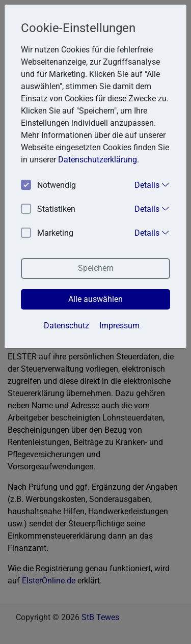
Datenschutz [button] (66, 326)
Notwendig (48, 186)
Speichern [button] (96, 268)
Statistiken (48, 209)
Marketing (47, 233)
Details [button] (152, 185)
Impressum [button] (119, 326)
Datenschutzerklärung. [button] (99, 160)
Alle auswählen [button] (95, 299)
